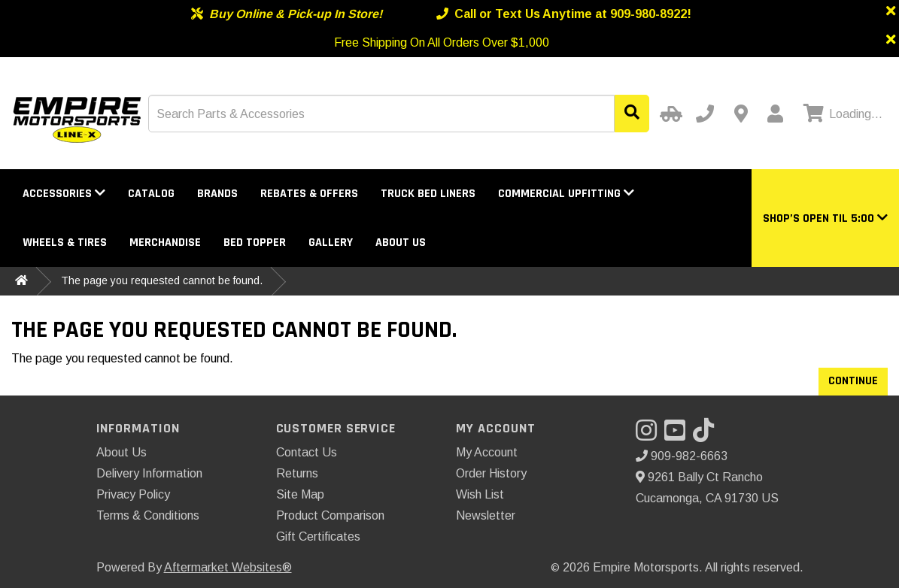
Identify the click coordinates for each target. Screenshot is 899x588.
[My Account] (775, 114)
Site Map (300, 494)
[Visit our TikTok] (707, 435)
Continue (853, 381)
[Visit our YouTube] (679, 435)
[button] (825, 218)
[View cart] (841, 114)
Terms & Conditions (148, 515)
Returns (297, 473)
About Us (401, 242)
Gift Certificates (318, 536)
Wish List (480, 494)
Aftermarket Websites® (228, 567)
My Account (487, 452)
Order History (491, 473)
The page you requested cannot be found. (162, 280)
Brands (217, 194)
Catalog (151, 194)
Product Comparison (330, 515)
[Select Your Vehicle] (669, 114)
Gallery (331, 242)
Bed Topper (255, 242)
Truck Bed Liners (428, 194)
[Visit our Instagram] (650, 435)
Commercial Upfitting (566, 194)
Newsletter (486, 515)
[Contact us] (741, 114)
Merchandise (165, 242)
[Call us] (705, 114)
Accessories (64, 194)
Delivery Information (149, 473)
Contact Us (307, 452)
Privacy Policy (133, 494)
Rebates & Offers (309, 194)
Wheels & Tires (65, 242)
